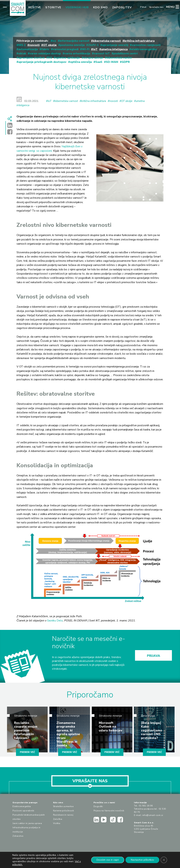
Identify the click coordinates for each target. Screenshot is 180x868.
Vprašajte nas (156, 7)
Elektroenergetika (22, 806)
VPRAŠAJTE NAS (90, 782)
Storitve (53, 7)
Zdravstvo (18, 836)
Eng (5, 7)
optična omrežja (81, 62)
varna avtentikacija (77, 54)
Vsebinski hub (77, 7)
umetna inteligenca (114, 49)
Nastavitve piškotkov (142, 860)
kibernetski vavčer (119, 58)
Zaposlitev (122, 7)
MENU (170, 7)
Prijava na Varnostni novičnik (109, 811)
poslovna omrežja (72, 45)
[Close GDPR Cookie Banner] (164, 860)
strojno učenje (93, 58)
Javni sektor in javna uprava (27, 823)
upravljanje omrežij (115, 45)
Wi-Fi (86, 49)
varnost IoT (102, 54)
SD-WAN (112, 62)
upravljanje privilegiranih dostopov (42, 62)
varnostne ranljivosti (146, 45)
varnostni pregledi (66, 49)
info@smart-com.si (153, 815)
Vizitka (57, 823)
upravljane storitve (31, 58)
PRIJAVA (154, 656)
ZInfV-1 (93, 45)
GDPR (126, 62)
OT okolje (50, 45)
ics (54, 41)
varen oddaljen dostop (45, 54)
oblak (22, 54)
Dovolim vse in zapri (108, 860)
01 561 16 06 (146, 806)
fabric (45, 49)
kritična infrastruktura (139, 41)
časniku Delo (55, 621)
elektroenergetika (144, 49)
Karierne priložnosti (64, 811)
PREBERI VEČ (27, 752)
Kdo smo (100, 7)
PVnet (143, 7)
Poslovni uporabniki (23, 811)
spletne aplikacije (68, 58)
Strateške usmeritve (63, 806)
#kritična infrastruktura (93, 101)
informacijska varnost (74, 41)
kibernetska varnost (107, 41)
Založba (58, 819)
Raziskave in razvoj (63, 815)
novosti (34, 45)
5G (50, 58)
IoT (95, 49)
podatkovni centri (126, 54)
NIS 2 (22, 45)
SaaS (99, 62)
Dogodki (98, 806)
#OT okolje (126, 101)
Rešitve (35, 7)
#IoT (49, 101)
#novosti (113, 101)
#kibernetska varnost (65, 101)
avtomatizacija (28, 49)
